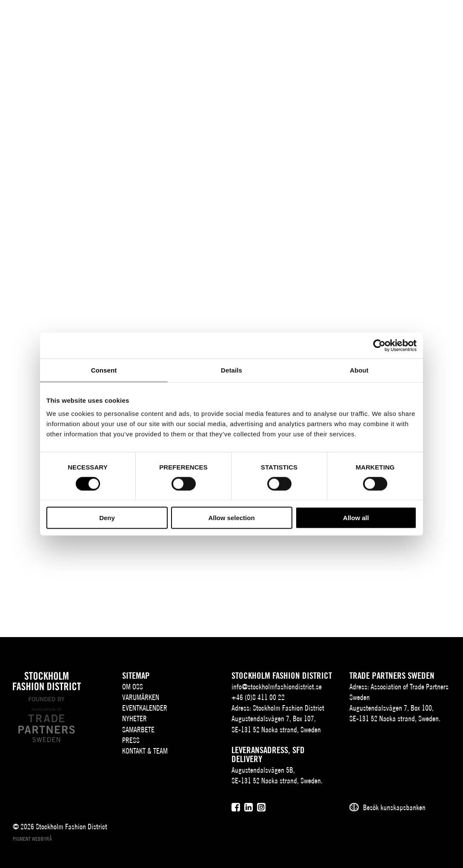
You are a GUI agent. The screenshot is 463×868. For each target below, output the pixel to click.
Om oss (133, 687)
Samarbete (138, 730)
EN (380, 20)
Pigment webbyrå (32, 839)
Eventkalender (145, 708)
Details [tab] (231, 370)
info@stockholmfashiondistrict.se (277, 687)
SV (367, 20)
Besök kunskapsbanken (394, 807)
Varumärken (141, 697)
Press (131, 740)
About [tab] (359, 370)
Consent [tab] (104, 370)
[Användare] (421, 19)
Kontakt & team (145, 751)
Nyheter (134, 719)
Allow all (356, 518)
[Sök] (400, 19)
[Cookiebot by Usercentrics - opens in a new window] (379, 345)
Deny (107, 518)
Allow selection (231, 518)
